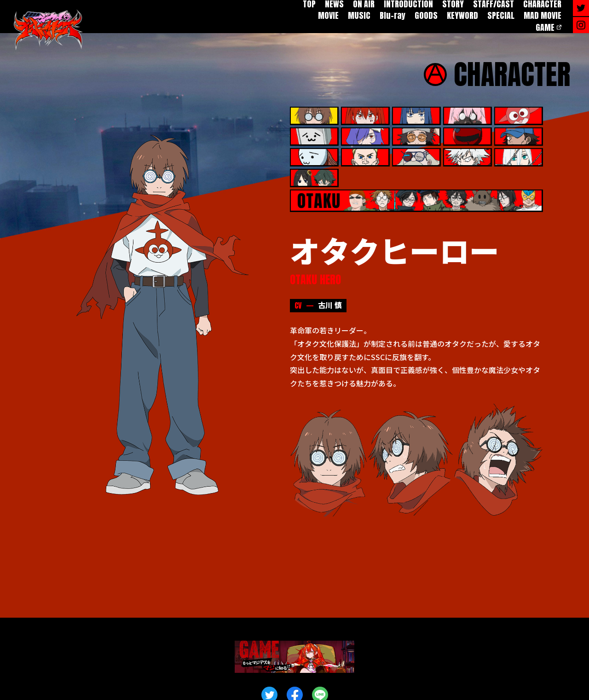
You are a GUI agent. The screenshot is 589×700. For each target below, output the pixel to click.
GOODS (426, 15)
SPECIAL (501, 15)
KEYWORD (462, 15)
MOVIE (328, 15)
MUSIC (359, 15)
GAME (545, 27)
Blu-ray (393, 15)
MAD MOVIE (543, 15)
